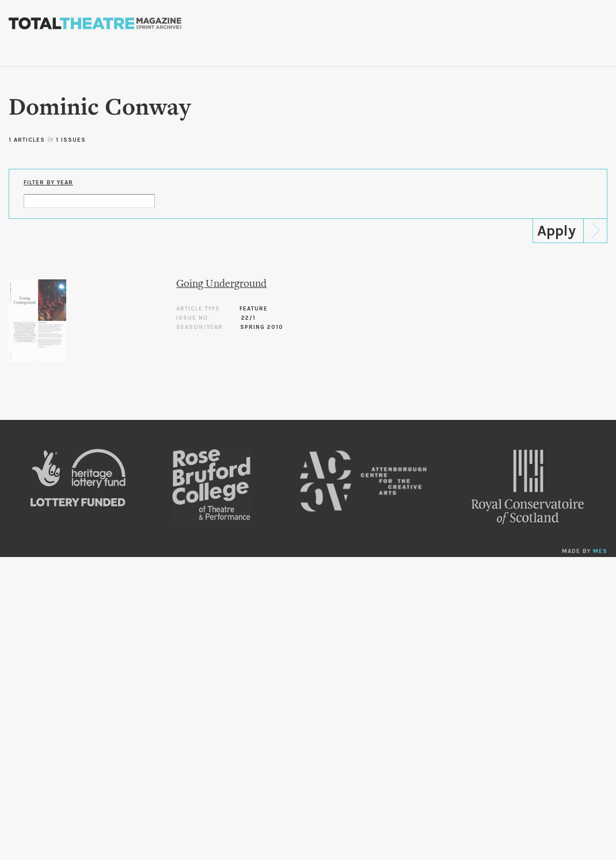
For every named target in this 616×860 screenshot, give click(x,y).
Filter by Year (48, 183)
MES (600, 551)
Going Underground (221, 284)
